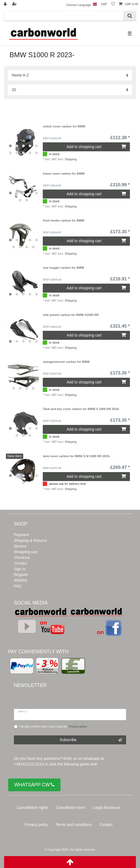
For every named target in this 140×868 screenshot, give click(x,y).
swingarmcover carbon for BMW (66, 362)
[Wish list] (113, 4)
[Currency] (104, 4)
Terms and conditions (74, 825)
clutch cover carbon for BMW (64, 126)
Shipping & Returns (30, 540)
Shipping (71, 159)
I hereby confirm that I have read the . (53, 726)
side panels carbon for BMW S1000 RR (71, 315)
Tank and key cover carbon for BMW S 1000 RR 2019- (81, 409)
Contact (20, 563)
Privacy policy (36, 825)
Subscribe (91, 740)
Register (21, 575)
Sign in (20, 569)
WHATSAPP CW (34, 785)
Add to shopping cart (96, 147)
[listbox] (23, 141)
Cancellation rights (32, 808)
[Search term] (64, 16)
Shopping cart (26, 552)
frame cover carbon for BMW (64, 174)
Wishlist (20, 580)
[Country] (95, 4)
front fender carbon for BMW (63, 220)
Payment (21, 535)
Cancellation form (71, 808)
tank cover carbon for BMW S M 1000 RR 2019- (76, 456)
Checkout (22, 558)
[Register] (15, 4)
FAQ (18, 586)
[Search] (130, 16)
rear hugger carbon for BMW (63, 268)
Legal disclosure (107, 808)
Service (20, 546)
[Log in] (6, 4)
